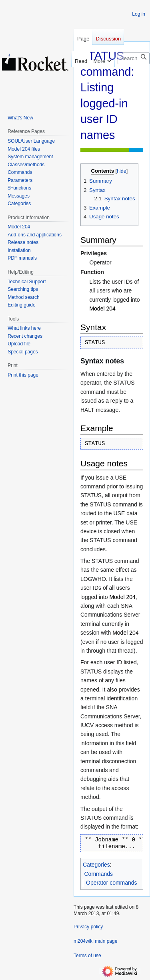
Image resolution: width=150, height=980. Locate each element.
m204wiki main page (95, 941)
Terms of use (87, 956)
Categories (96, 865)
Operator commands (112, 883)
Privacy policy (88, 927)
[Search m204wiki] (134, 58)
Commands (99, 874)
